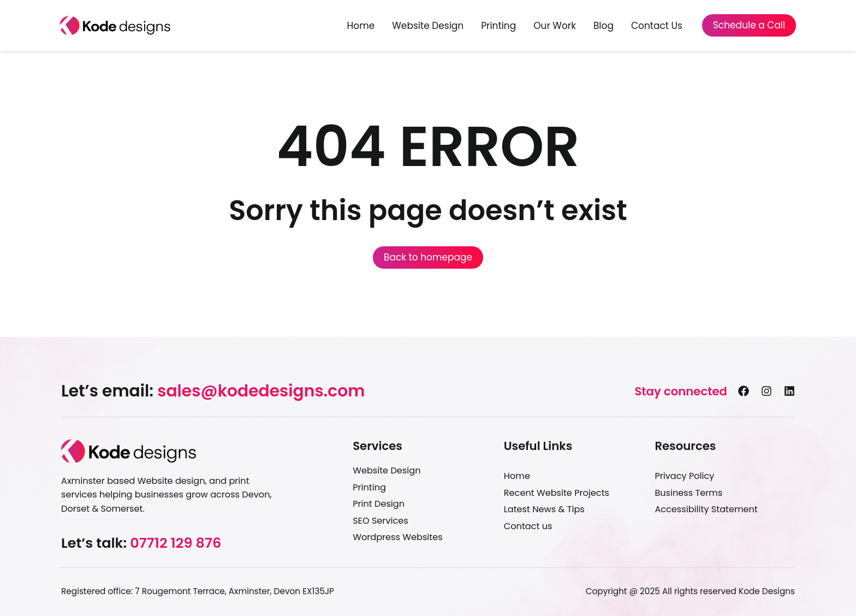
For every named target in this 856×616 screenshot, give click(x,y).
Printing (498, 26)
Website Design (428, 26)
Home (361, 26)
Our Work (555, 26)
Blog (604, 26)
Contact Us (657, 26)
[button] (213, 391)
